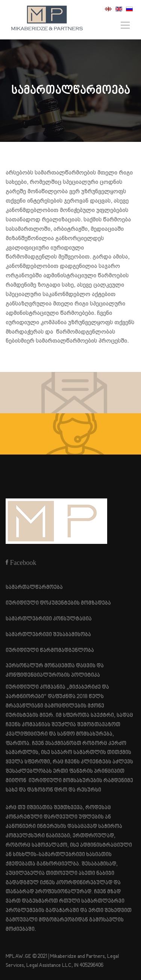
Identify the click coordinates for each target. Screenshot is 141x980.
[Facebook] (21, 562)
